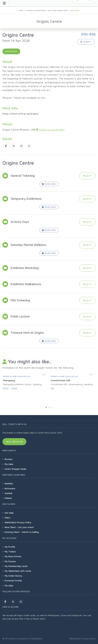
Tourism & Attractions (36, 10)
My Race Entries (13, 556)
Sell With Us (14, 442)
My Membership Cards (16, 566)
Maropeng (9, 380)
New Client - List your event (19, 527)
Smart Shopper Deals (16, 469)
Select (87, 176)
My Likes (9, 464)
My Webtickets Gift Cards (18, 571)
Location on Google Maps (50, 130)
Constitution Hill (60, 380)
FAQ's (8, 518)
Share (85, 42)
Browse (9, 459)
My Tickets (10, 551)
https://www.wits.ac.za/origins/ (21, 114)
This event (75, 10)
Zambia (9, 493)
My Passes (10, 561)
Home (21, 10)
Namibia (9, 483)
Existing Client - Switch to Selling (22, 532)
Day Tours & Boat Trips (58, 10)
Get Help (9, 513)
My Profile (10, 547)
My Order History (13, 576)
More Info (49, 184)
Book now (11, 51)
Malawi (8, 498)
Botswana (10, 488)
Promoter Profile (13, 580)
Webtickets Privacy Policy (18, 522)
